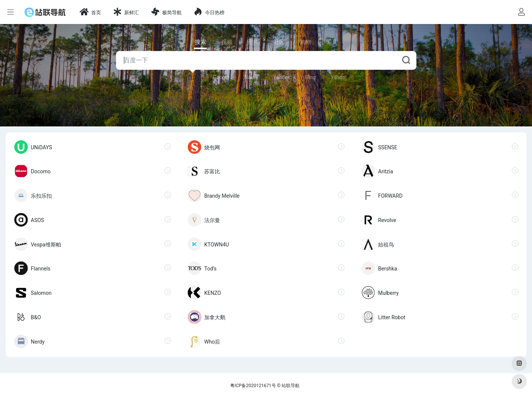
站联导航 (291, 386)
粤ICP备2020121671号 (253, 386)
